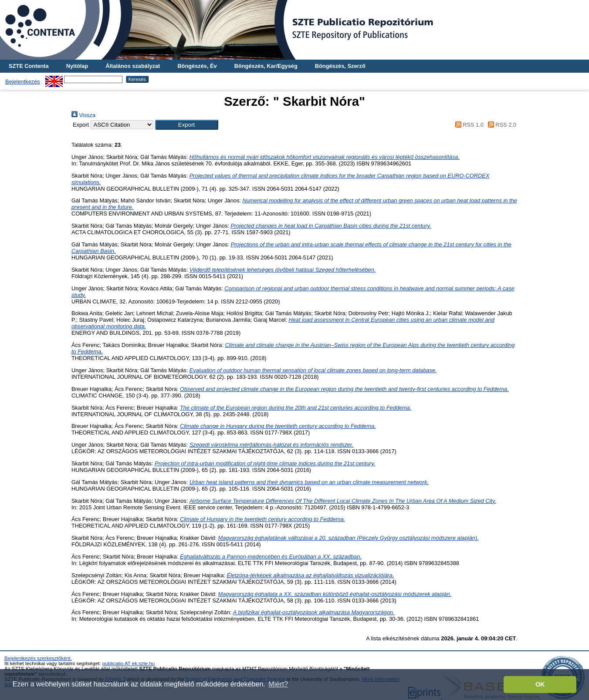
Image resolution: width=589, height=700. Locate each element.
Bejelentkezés (23, 82)
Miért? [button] (278, 684)
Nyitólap (77, 66)
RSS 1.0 (468, 125)
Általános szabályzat (133, 66)
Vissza (83, 115)
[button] (187, 125)
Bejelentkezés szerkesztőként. (38, 658)
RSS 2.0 (501, 125)
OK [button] (540, 684)
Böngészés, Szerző (340, 66)
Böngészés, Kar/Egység (266, 66)
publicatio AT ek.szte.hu (129, 663)
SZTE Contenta (29, 66)
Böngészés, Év (197, 66)
